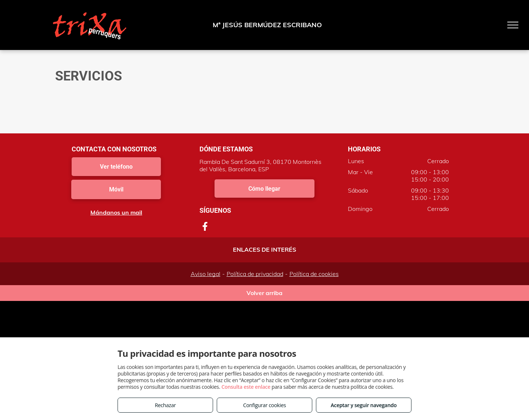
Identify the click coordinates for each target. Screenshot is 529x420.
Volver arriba (264, 293)
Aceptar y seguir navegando (364, 405)
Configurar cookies (265, 405)
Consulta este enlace (246, 387)
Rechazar (165, 405)
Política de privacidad (255, 274)
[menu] (513, 25)
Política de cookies (314, 274)
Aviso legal (206, 274)
